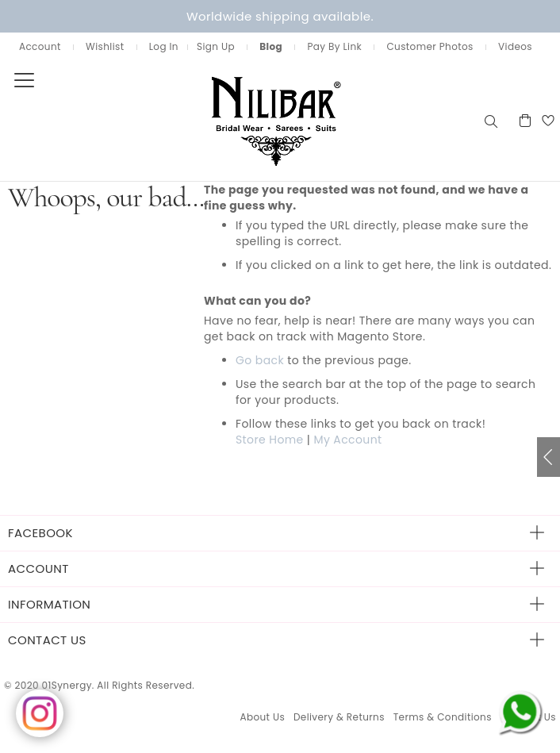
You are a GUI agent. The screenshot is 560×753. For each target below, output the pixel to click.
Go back (260, 360)
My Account (347, 440)
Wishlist (105, 46)
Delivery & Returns (339, 717)
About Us (262, 717)
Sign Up (216, 46)
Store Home (270, 440)
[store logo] (241, 120)
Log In (164, 46)
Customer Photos (430, 46)
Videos (515, 46)
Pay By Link (334, 46)
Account (40, 46)
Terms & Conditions (443, 717)
